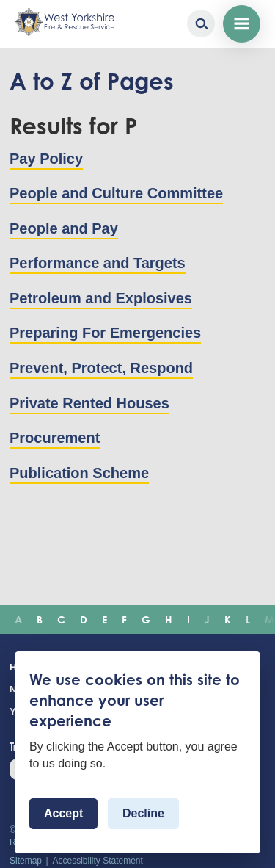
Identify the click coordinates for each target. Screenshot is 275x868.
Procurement (55, 438)
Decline (143, 813)
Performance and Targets (98, 263)
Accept (63, 813)
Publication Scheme (79, 473)
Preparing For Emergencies (105, 333)
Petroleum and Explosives (101, 298)
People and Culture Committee (116, 193)
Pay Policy (46, 159)
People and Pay (64, 228)
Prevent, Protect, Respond (101, 368)
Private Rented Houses (89, 403)
